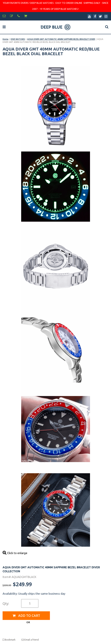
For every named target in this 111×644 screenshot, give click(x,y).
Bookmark (9, 640)
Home (6, 39)
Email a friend (30, 640)
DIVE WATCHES (18, 39)
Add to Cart (26, 616)
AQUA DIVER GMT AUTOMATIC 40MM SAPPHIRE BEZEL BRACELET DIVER (61, 39)
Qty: (6, 604)
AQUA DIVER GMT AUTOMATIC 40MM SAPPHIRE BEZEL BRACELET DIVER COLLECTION (51, 569)
